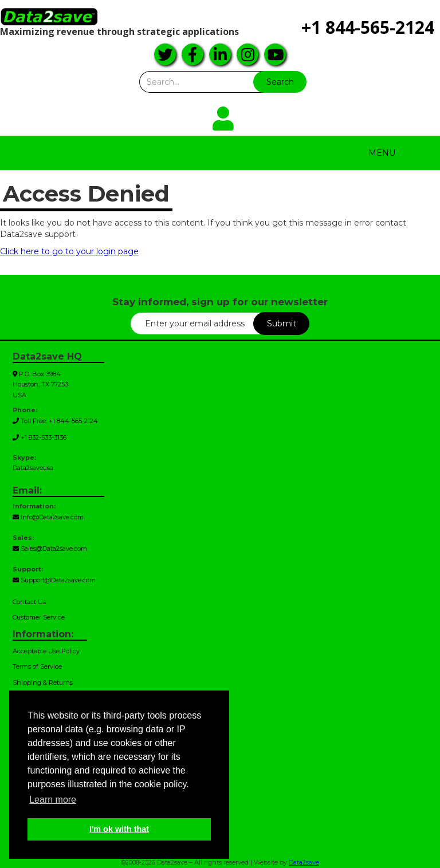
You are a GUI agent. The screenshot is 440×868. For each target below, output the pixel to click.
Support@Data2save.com (54, 580)
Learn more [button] (53, 800)
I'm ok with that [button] (119, 829)
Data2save (304, 862)
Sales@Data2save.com (50, 549)
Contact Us (29, 602)
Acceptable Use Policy (46, 651)
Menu (382, 153)
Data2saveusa (33, 468)
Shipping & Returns (43, 682)
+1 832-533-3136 (40, 437)
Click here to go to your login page (69, 251)
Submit (282, 323)
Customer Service (39, 617)
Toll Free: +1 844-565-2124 (55, 421)
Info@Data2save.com (48, 517)
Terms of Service (37, 666)
